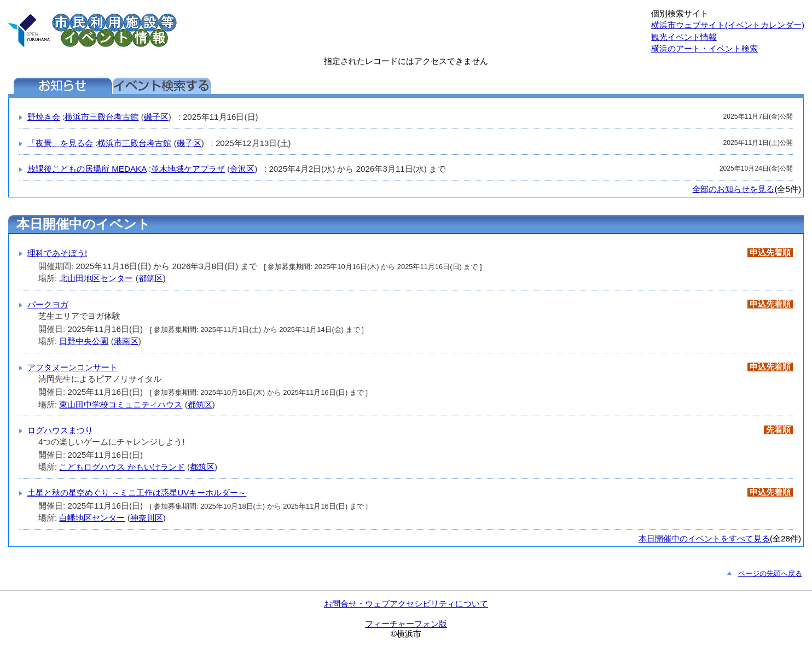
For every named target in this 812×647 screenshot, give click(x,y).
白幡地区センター (92, 518)
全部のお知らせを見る (733, 189)
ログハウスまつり (60, 430)
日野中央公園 (84, 341)
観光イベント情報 (684, 37)
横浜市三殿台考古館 (101, 117)
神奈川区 (147, 518)
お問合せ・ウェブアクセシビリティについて (406, 604)
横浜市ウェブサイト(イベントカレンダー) (728, 25)
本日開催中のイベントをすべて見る (704, 538)
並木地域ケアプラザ (188, 169)
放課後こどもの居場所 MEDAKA (87, 169)
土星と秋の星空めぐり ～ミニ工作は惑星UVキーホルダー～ (137, 492)
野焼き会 (44, 117)
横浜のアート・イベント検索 (704, 48)
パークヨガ (48, 304)
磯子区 (156, 117)
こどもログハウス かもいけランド (122, 467)
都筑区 (151, 278)
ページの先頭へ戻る (770, 573)
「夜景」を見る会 (60, 143)
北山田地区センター (96, 278)
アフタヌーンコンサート (72, 367)
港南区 (126, 341)
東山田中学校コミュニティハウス (121, 404)
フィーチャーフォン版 (406, 624)
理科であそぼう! (57, 253)
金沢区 (242, 169)
